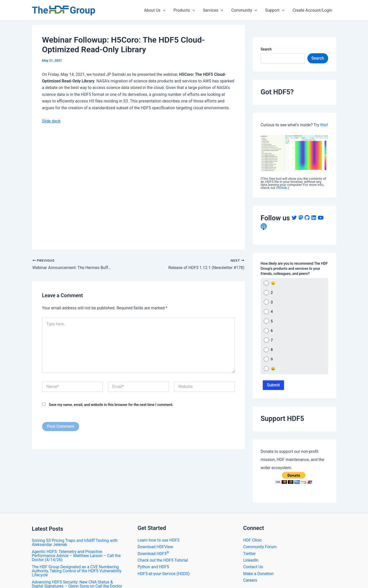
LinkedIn (251, 560)
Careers (250, 580)
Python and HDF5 (153, 567)
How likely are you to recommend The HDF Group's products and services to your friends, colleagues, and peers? (294, 269)
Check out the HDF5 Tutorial (163, 560)
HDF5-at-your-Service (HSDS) (164, 574)
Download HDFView (155, 547)
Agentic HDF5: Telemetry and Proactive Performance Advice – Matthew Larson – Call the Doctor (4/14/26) (76, 556)
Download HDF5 (153, 554)
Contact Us (253, 567)
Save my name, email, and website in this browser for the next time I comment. (111, 405)
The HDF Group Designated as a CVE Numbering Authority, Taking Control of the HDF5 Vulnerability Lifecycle (77, 571)
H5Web (282, 188)
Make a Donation (258, 574)
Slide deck (51, 121)
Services (213, 10)
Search (266, 49)
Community (244, 10)
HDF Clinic (253, 540)
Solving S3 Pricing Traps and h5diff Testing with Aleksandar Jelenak (75, 542)
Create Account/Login (312, 10)
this (323, 125)
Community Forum (260, 547)
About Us (155, 10)
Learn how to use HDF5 (158, 540)
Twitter (249, 554)
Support (275, 10)
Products (184, 10)
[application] (163, 10)
